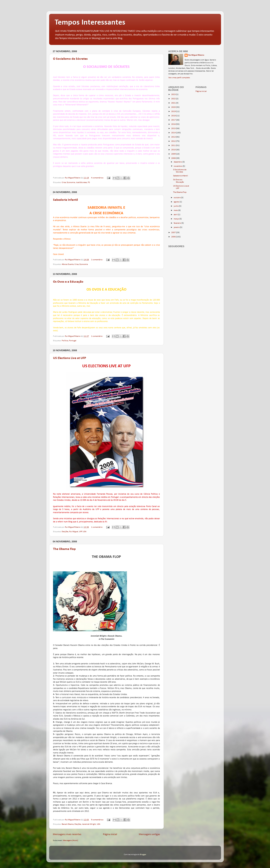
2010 (174, 150)
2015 (174, 129)
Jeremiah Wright (89, 824)
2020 (174, 107)
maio (176, 210)
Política (65, 341)
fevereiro (178, 223)
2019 (174, 112)
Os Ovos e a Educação (68, 282)
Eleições (65, 532)
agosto (177, 202)
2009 (174, 154)
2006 (174, 237)
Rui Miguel (74, 532)
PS (89, 183)
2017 (174, 120)
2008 (174, 158)
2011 (174, 146)
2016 (174, 124)
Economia (71, 183)
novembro (178, 166)
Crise (64, 183)
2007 (174, 233)
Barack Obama (68, 824)
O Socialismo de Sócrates (70, 59)
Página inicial (110, 834)
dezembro (178, 162)
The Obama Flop (64, 549)
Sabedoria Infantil (65, 200)
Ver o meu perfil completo (179, 78)
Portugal (73, 341)
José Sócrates (81, 183)
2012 (174, 141)
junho (176, 206)
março (177, 219)
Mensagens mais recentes (67, 834)
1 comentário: (97, 260)
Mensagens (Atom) (70, 841)
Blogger (143, 855)
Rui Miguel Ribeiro (196, 55)
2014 (174, 133)
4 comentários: (98, 178)
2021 (174, 103)
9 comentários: (98, 820)
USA (85, 532)
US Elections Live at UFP (70, 358)
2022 (174, 99)
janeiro (177, 227)
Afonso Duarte (68, 264)
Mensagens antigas (149, 834)
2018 (174, 116)
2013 (174, 137)
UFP (81, 532)
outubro (177, 198)
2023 (174, 95)
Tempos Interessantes (90, 23)
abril (176, 215)
